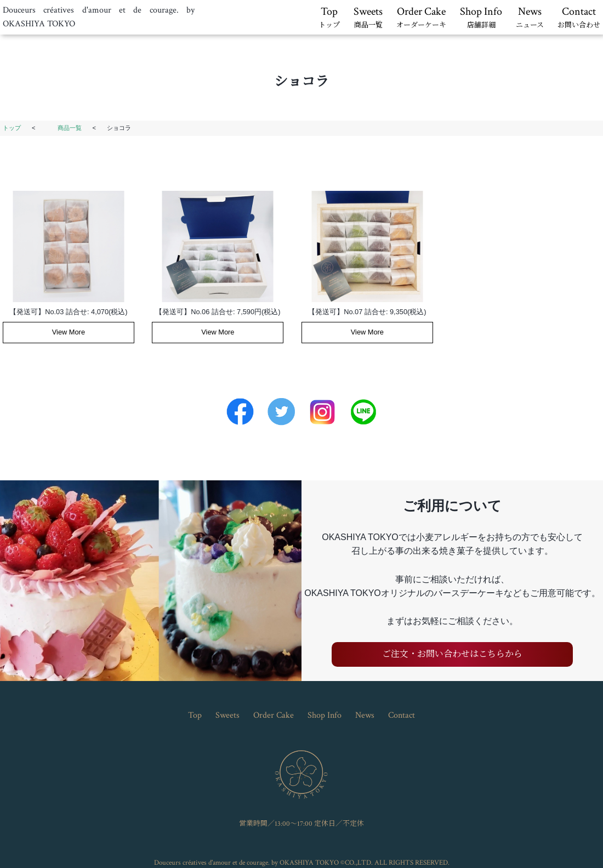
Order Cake (421, 18)
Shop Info (481, 18)
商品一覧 (70, 128)
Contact (579, 18)
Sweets (368, 18)
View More (69, 332)
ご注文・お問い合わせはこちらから (452, 654)
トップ (12, 128)
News (530, 18)
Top (329, 18)
